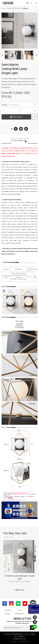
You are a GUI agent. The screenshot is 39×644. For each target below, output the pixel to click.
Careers (8, 614)
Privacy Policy (23, 641)
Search (32, 3)
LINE (21, 129)
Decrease (4, 111)
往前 (5, 537)
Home (4, 8)
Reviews (32, 614)
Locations (8, 610)
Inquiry (31, 610)
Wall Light (18, 8)
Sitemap (14, 641)
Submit (32, 628)
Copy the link (26, 128)
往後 (12, 537)
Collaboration (19, 614)
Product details (18, 140)
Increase (35, 111)
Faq (20, 610)
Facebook (16, 129)
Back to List (20, 590)
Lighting (10, 8)
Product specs (23, 105)
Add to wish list (35, 117)
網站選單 (36, 3)
